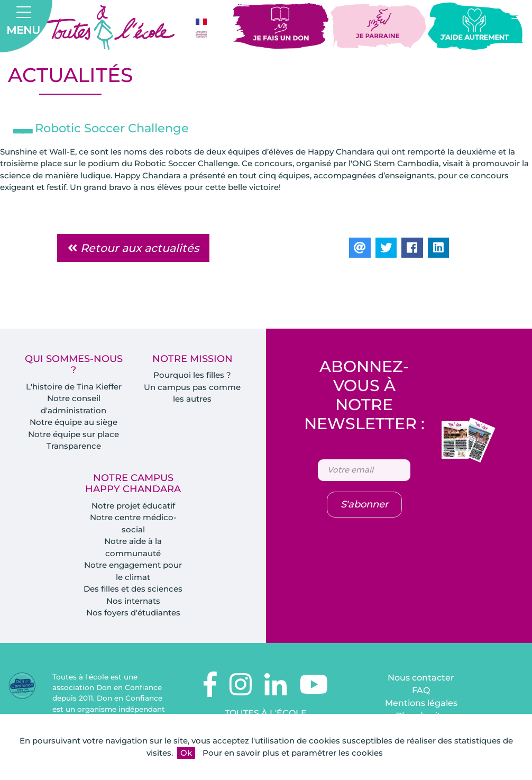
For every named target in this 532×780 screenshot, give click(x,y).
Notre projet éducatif (133, 506)
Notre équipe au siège (74, 422)
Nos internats (133, 601)
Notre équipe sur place (74, 434)
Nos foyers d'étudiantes (133, 613)
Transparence (74, 446)
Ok (186, 753)
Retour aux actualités (133, 248)
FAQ (421, 690)
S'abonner (364, 504)
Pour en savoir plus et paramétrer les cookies (293, 753)
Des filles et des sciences (133, 589)
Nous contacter (421, 678)
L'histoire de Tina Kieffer (74, 387)
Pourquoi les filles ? (192, 375)
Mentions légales (421, 703)
